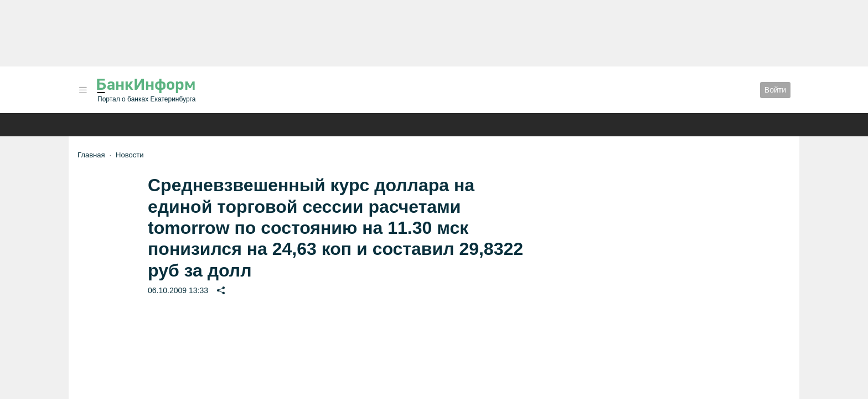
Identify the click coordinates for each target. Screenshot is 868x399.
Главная (91, 155)
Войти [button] (775, 90)
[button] (83, 90)
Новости (130, 155)
